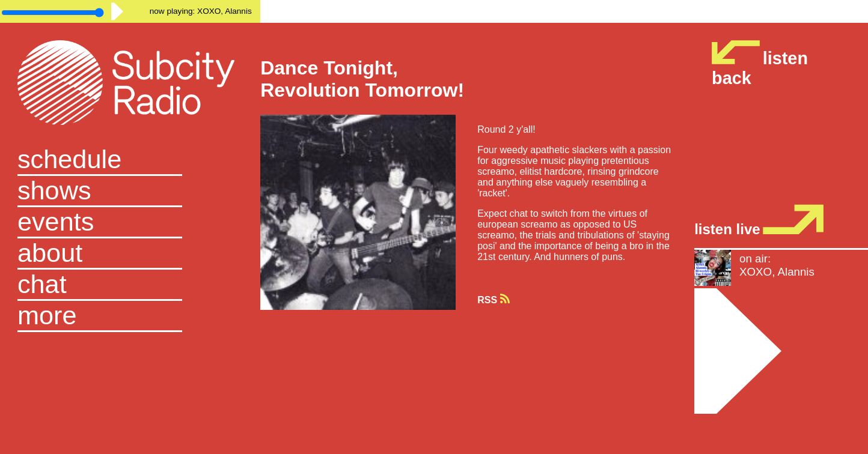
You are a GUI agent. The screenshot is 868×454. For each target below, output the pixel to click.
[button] (130, 316)
